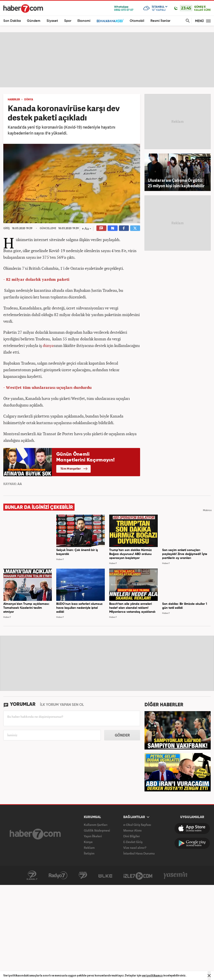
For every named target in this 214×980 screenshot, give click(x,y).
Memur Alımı (132, 830)
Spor (68, 21)
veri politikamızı (152, 975)
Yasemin (176, 875)
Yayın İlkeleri (93, 836)
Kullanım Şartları (96, 825)
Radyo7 (58, 875)
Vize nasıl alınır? (135, 848)
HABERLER (14, 100)
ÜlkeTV (105, 875)
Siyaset (52, 21)
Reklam (89, 848)
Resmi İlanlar (160, 21)
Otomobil (137, 21)
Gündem (34, 21)
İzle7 (138, 875)
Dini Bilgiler (132, 836)
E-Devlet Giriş (133, 842)
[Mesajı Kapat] (209, 976)
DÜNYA (29, 100)
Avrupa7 (83, 875)
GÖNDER (122, 735)
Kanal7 (32, 875)
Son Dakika (12, 21)
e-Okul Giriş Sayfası (137, 825)
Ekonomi (84, 21)
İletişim (89, 853)
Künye (88, 842)
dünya (48, 345)
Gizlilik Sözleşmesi (97, 830)
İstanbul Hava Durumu (139, 853)
